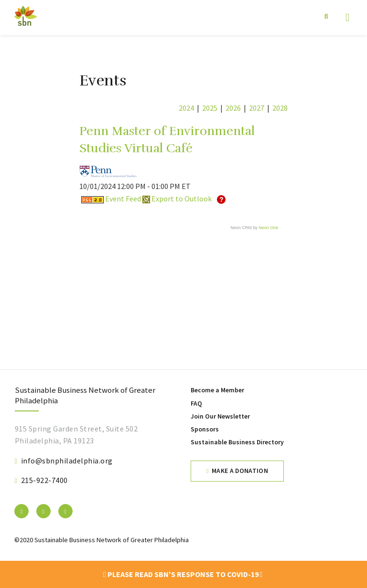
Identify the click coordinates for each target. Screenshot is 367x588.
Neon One (268, 228)
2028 (280, 108)
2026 (233, 108)
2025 (210, 108)
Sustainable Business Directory (237, 442)
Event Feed (111, 199)
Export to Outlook (177, 199)
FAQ (196, 404)
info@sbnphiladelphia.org (67, 461)
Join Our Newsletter (220, 416)
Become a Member (217, 390)
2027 (257, 108)
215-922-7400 (44, 480)
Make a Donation (240, 471)
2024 (186, 108)
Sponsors (205, 429)
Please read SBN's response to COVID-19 (183, 574)
